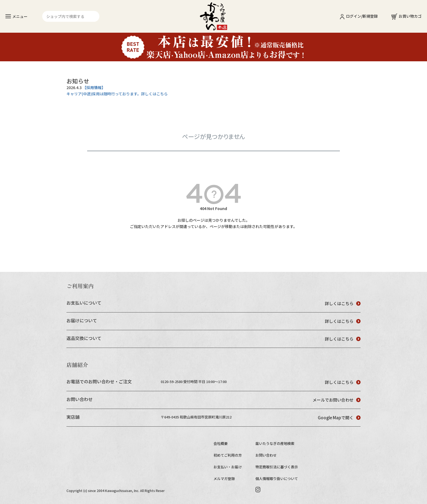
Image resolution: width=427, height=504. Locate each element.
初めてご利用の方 (228, 455)
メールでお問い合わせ (337, 400)
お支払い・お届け (228, 467)
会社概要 (221, 443)
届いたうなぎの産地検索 (275, 443)
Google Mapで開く (339, 418)
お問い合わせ (266, 455)
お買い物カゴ (406, 16)
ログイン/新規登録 (359, 16)
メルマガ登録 (224, 479)
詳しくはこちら (343, 303)
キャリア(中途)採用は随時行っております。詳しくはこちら (117, 94)
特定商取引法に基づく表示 (277, 467)
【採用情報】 (94, 87)
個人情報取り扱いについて (277, 479)
